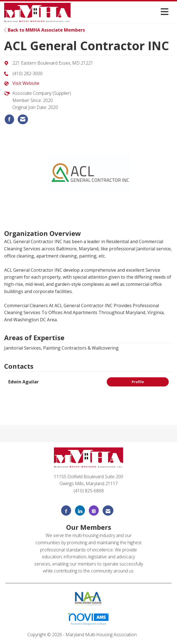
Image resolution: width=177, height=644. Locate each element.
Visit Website (26, 83)
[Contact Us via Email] (108, 511)
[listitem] (9, 119)
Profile (138, 382)
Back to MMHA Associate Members (45, 30)
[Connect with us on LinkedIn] (80, 511)
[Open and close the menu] (121, 12)
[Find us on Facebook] (66, 511)
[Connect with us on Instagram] (94, 511)
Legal (144, 635)
